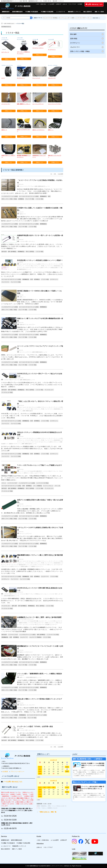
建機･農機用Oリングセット (24, 104)
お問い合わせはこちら (94, 4)
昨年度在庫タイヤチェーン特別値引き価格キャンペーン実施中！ (40, 260)
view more (96, 18)
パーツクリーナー (6, 104)
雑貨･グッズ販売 (99, 12)
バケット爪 (57, 486)
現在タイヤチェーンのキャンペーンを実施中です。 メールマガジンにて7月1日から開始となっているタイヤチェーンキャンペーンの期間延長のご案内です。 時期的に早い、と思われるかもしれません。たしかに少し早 (32, 274)
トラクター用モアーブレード (11, 380)
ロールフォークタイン (38, 48)
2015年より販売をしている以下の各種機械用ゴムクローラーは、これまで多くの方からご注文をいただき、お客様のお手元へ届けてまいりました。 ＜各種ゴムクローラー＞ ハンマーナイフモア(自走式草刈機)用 (32, 629)
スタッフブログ (72, 4)
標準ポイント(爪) (28, 473)
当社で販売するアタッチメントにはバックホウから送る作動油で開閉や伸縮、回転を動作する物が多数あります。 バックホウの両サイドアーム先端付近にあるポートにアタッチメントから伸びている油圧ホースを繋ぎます (32, 219)
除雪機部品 (21, 199)
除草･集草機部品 (12, 252)
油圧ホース (4, 130)
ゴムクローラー (52, 78)
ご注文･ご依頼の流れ (41, 4)
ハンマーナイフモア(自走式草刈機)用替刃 (31, 471)
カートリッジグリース (38, 104)
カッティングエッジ (48, 486)
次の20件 (61, 174)
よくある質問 (51, 4)
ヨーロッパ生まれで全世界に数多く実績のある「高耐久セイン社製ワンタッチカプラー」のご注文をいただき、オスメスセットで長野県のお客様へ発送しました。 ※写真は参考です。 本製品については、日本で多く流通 (32, 710)
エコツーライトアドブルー (55, 104)
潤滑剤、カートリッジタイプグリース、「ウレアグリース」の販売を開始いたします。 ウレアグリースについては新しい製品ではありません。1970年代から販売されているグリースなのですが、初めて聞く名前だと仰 (32, 357)
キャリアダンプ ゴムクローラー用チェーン (42, 565)
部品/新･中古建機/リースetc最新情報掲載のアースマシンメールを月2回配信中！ (93, 765)
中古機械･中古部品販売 (32, 12)
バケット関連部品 (37, 486)
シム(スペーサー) (38, 473)
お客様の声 (59, 4)
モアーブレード (5, 52)
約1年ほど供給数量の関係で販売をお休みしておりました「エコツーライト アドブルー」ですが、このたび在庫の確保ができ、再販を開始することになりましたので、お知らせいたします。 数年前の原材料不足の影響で (32, 191)
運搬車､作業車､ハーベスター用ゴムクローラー (32, 623)
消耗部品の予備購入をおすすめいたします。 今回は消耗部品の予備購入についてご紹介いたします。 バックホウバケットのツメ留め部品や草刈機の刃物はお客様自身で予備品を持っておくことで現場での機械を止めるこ (32, 478)
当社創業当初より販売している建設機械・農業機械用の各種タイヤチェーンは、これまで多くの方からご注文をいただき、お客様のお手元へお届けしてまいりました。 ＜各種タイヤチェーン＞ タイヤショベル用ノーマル (32, 571)
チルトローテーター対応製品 (50, 18)
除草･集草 (4, 252)
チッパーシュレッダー (65, 18)
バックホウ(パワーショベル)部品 (10, 196)
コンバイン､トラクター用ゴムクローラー (34, 625)
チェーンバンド (36, 78)
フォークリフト (5, 282)
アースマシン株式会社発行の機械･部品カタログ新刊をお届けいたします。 (93, 789)
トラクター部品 (20, 24)
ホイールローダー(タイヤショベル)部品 (29, 196)
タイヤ (3, 78)
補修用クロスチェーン (15, 444)
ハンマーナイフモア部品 (42, 483)
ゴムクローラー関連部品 (35, 637)
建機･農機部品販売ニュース (42, 186)
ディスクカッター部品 (7, 392)
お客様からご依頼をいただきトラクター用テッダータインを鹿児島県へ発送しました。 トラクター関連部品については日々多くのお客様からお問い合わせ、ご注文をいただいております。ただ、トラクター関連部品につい (32, 246)
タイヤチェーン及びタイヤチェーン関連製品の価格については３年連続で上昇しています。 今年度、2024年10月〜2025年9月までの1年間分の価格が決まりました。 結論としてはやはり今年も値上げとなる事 (32, 449)
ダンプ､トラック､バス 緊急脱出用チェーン (18, 565)
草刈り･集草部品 (30, 252)
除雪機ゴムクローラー (51, 625)
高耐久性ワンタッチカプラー (27, 325)
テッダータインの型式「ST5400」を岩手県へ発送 (35, 727)
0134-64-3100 (10, 820)
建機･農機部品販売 (17, 12)
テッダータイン (52, 50)
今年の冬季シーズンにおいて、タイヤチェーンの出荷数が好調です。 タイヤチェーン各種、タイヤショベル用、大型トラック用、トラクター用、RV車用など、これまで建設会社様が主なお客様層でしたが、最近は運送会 (32, 416)
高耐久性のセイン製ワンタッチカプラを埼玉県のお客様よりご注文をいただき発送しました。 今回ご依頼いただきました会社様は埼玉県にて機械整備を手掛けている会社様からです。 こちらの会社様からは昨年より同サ (32, 329)
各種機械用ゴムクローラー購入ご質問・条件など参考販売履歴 (39, 617)
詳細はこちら (9, 59)
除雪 (73, 18)
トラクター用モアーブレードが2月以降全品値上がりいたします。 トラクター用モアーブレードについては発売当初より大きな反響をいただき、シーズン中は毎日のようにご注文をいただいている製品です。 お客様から (32, 385)
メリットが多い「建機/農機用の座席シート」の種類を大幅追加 (40, 674)
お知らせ (65, 4)
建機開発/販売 (6, 12)
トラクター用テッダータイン (27, 242)
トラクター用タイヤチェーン (33, 266)
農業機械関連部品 (6, 27)
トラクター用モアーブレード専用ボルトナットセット (34, 594)
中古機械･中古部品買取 (47, 12)
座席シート (51, 130)
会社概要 (80, 4)
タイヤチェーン (21, 78)
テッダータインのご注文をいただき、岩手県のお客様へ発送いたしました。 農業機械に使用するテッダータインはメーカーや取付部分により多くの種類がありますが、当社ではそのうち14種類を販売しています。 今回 (32, 735)
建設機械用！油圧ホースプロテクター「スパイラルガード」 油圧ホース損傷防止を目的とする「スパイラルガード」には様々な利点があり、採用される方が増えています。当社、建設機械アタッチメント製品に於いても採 (32, 657)
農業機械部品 (43, 196)
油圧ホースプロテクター (39, 130)
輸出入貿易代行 (88, 12)
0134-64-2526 (10, 816)
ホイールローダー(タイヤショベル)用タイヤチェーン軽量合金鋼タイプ (42, 268)
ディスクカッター (49, 390)
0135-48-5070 (10, 828)
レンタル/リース (61, 12)
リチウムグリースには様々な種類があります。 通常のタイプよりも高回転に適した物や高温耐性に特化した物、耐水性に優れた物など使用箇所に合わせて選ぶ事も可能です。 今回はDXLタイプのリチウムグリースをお (32, 538)
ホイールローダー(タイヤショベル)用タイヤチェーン (34, 264)
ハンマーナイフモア (81, 18)
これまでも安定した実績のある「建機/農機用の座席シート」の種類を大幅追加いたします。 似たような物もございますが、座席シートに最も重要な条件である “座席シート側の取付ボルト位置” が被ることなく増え (40, 682)
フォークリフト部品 (16, 282)
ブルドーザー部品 (30, 199)
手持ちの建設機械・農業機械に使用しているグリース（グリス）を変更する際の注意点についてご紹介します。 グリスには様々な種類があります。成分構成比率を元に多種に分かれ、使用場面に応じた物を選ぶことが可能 (32, 511)
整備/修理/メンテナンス (74, 12)
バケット (89, 18)
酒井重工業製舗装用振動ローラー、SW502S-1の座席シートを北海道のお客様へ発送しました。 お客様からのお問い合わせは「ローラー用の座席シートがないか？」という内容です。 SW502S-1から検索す (32, 302)
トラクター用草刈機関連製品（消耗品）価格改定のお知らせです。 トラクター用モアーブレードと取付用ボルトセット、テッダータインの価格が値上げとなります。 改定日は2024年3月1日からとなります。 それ (32, 601)
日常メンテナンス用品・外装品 (9, 199)
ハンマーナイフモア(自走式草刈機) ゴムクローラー (33, 621)
